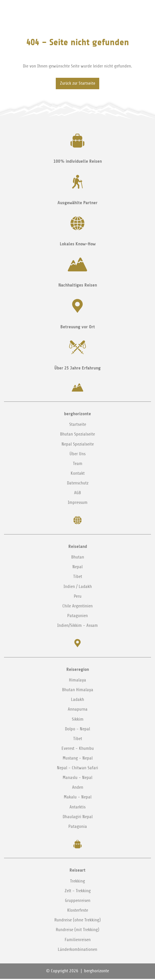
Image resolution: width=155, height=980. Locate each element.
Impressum (78, 504)
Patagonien (77, 617)
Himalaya (77, 681)
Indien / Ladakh (78, 587)
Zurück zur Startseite (78, 84)
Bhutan (78, 558)
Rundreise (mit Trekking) (77, 931)
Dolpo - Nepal (77, 730)
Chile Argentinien (77, 607)
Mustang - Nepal (78, 759)
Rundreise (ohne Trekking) (77, 921)
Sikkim (78, 720)
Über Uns (77, 455)
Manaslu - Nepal (77, 779)
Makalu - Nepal (78, 798)
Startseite (78, 426)
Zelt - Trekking (78, 892)
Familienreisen (78, 941)
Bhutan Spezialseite (77, 435)
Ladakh (77, 701)
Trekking (77, 882)
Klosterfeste (78, 911)
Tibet (78, 578)
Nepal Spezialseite (78, 445)
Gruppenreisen (78, 902)
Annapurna (78, 710)
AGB (77, 494)
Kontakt (78, 474)
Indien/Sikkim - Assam (77, 627)
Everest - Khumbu (78, 750)
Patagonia (78, 828)
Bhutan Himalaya (78, 691)
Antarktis (77, 808)
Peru (78, 597)
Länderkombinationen (77, 951)
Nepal (77, 568)
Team (78, 465)
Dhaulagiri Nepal (78, 818)
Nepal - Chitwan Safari (77, 769)
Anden (78, 788)
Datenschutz (78, 484)
